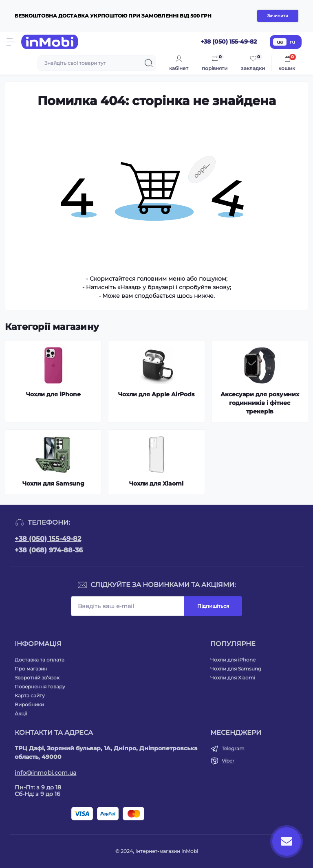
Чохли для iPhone (233, 660)
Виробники (29, 704)
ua (280, 42)
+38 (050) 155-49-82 (48, 539)
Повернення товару (40, 687)
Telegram (233, 748)
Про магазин (31, 669)
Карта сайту (30, 695)
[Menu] (11, 42)
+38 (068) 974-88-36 (49, 550)
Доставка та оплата (40, 660)
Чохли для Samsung (236, 669)
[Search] (149, 63)
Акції (21, 713)
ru (292, 42)
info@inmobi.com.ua (45, 773)
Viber (228, 761)
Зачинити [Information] (278, 16)
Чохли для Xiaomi (233, 678)
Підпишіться (213, 606)
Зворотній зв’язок (37, 678)
